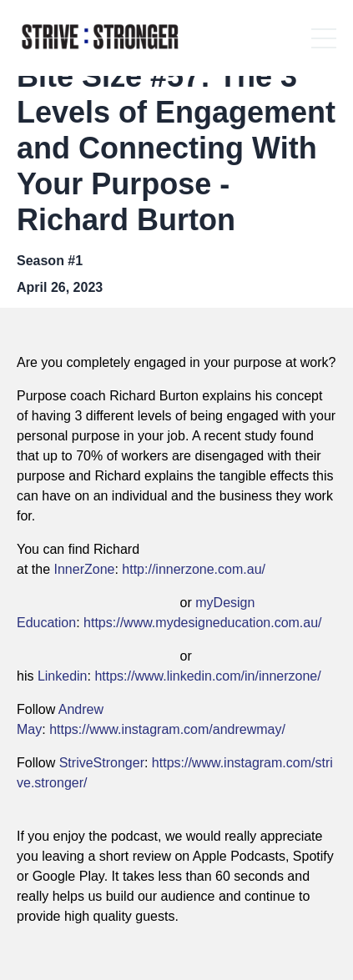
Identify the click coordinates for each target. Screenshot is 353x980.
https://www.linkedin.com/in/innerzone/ (207, 676)
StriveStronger (102, 763)
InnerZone (84, 569)
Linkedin (63, 676)
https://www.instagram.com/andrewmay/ (167, 729)
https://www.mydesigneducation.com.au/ (202, 623)
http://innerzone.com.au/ (194, 569)
